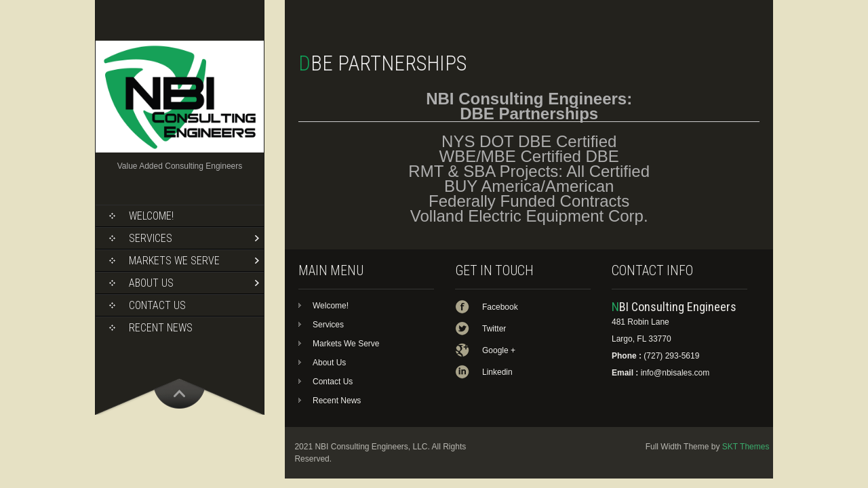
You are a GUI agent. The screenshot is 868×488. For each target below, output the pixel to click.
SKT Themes (746, 447)
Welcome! (151, 216)
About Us (151, 283)
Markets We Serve (174, 261)
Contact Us (157, 305)
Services (151, 238)
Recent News (161, 328)
